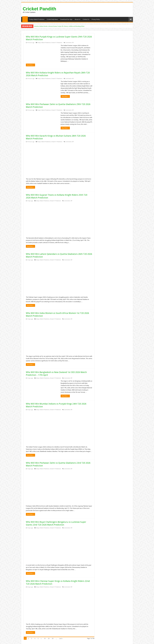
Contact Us (86, 19)
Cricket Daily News (52, 19)
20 (49, 639)
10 (45, 639)
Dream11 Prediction (57, 43)
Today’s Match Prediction (37, 19)
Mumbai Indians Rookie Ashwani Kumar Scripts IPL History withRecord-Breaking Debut (59, 26)
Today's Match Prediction (44, 43)
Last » (61, 639)
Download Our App (66, 19)
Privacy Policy (96, 19)
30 (53, 639)
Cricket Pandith (40, 9)
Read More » (31, 65)
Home (25, 19)
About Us (77, 19)
